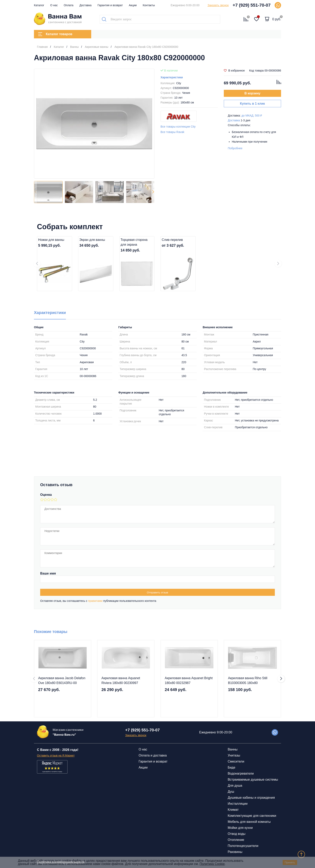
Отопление (236, 840)
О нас (54, 5)
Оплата (69, 5)
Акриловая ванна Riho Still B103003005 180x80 (248, 680)
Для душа (235, 786)
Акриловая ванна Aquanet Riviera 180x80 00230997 (121, 680)
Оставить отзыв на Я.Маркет (56, 756)
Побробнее (235, 148)
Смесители (236, 761)
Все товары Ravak (172, 132)
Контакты (149, 5)
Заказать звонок (218, 5)
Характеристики (172, 77)
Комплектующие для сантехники (252, 816)
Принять (290, 862)
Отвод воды (236, 834)
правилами (95, 601)
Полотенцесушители (243, 846)
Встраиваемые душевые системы (253, 780)
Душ (231, 792)
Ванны (233, 749)
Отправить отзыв (157, 592)
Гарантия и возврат (110, 5)
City (179, 83)
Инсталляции (238, 804)
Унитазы (234, 755)
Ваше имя (48, 573)
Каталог (39, 5)
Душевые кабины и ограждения (251, 798)
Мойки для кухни (240, 828)
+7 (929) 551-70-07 (252, 5)
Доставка (85, 5)
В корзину (252, 93)
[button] (153, 192)
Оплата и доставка (153, 755)
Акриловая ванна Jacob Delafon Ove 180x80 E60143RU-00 (62, 680)
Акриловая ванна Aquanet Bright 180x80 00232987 (189, 680)
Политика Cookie (212, 864)
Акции (133, 5)
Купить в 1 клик (252, 104)
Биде (231, 767)
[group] (94, 124)
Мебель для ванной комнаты (249, 822)
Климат (233, 810)
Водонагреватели (241, 773)
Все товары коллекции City (178, 127)
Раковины (235, 852)
